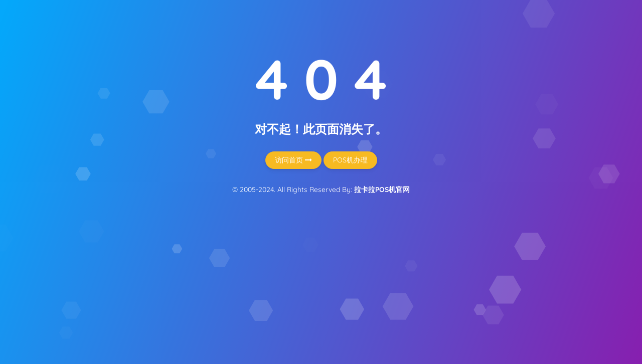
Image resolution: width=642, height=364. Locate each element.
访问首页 (293, 160)
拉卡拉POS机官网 (382, 190)
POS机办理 (350, 160)
